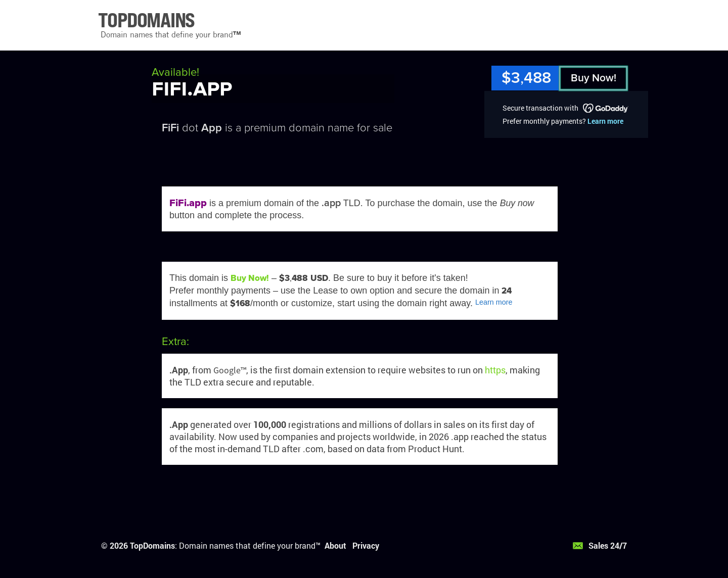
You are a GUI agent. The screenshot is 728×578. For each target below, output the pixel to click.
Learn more (605, 121)
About (335, 545)
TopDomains (152, 545)
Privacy (366, 545)
